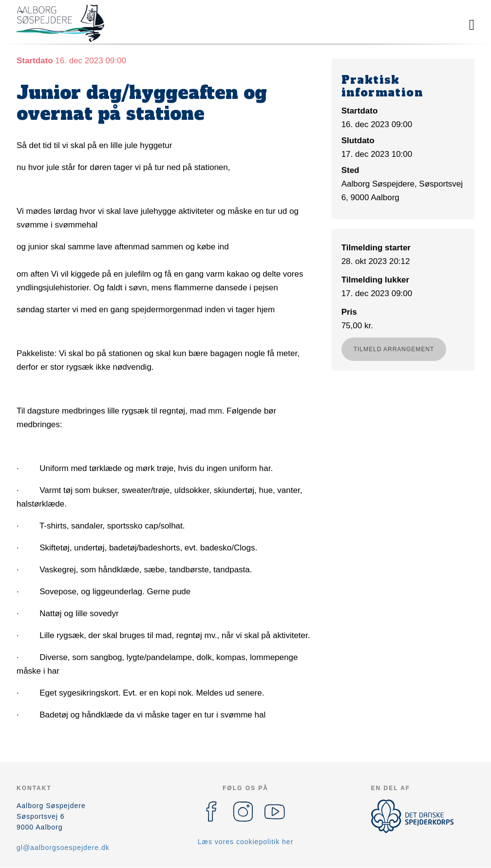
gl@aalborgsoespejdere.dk (63, 848)
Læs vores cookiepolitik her (246, 842)
